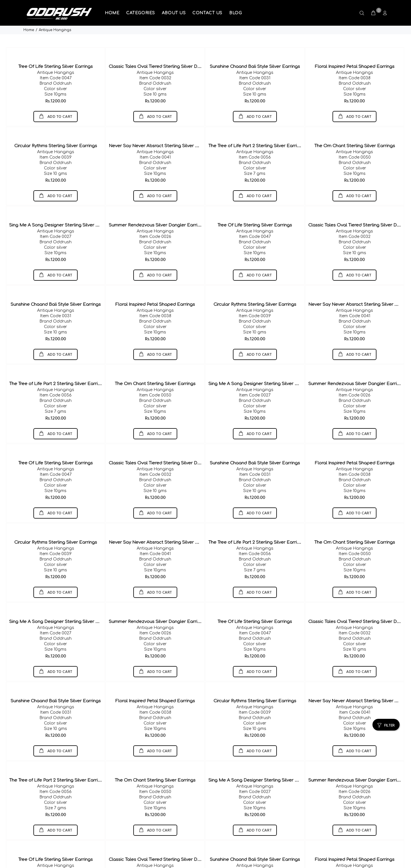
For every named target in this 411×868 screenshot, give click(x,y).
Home (29, 5)
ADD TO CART (59, 98)
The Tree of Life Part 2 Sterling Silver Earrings (256, 127)
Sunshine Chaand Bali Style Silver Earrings (255, 48)
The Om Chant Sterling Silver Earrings (355, 127)
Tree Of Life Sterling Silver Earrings (56, 48)
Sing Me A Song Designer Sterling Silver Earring (60, 207)
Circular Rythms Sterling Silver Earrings (56, 127)
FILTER (389, 701)
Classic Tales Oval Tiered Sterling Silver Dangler (160, 48)
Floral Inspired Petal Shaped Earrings (355, 48)
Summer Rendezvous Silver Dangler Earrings (157, 207)
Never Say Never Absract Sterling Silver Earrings (161, 127)
